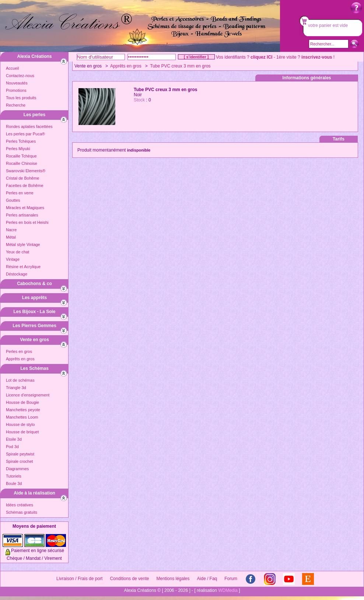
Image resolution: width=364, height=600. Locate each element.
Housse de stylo (20, 424)
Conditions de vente (129, 579)
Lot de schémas (20, 380)
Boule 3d (14, 483)
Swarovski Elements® (26, 171)
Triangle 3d (16, 388)
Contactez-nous (20, 76)
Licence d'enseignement (28, 395)
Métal (11, 237)
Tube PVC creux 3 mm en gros (180, 66)
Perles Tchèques (21, 141)
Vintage (13, 259)
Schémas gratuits (22, 512)
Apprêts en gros (20, 359)
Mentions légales (173, 579)
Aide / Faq (207, 579)
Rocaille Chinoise (22, 163)
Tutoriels (14, 476)
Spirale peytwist (20, 454)
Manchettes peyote (23, 410)
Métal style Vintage (23, 244)
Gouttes (13, 200)
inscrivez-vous (317, 57)
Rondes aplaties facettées (29, 126)
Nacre (11, 230)
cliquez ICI (261, 57)
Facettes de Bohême (25, 185)
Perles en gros (19, 351)
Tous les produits (21, 98)
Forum (231, 579)
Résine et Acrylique (23, 267)
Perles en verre (20, 193)
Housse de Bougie (22, 402)
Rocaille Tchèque (21, 156)
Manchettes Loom (22, 417)
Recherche (16, 105)
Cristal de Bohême (23, 178)
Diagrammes (17, 469)
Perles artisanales (22, 215)
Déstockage (17, 274)
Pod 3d (12, 447)
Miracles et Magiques (25, 208)
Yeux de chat (17, 252)
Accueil (12, 68)
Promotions (16, 90)
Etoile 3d (14, 439)
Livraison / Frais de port (79, 579)
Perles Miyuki (18, 149)
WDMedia (228, 590)
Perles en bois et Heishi (27, 222)
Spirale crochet (19, 461)
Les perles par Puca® (25, 134)
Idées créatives (20, 505)
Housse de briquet (22, 432)
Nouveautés (17, 83)
